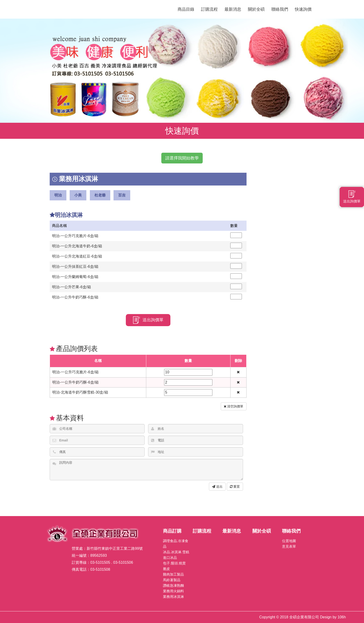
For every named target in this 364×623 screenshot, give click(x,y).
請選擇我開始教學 (182, 158)
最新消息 (233, 9)
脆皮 (166, 569)
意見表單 (289, 546)
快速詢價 (303, 9)
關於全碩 (256, 9)
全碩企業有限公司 (108, 9)
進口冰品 (170, 558)
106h (342, 617)
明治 (58, 195)
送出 (217, 487)
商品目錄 (186, 9)
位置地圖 (289, 541)
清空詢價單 (234, 406)
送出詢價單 (148, 320)
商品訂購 (172, 531)
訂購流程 (209, 9)
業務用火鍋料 (173, 591)
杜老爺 (100, 195)
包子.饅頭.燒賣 (174, 563)
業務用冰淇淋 (173, 597)
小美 (78, 195)
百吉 (122, 195)
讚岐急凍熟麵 (173, 585)
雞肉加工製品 (173, 574)
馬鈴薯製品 (172, 580)
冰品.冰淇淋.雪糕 (176, 552)
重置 (235, 487)
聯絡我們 (280, 9)
